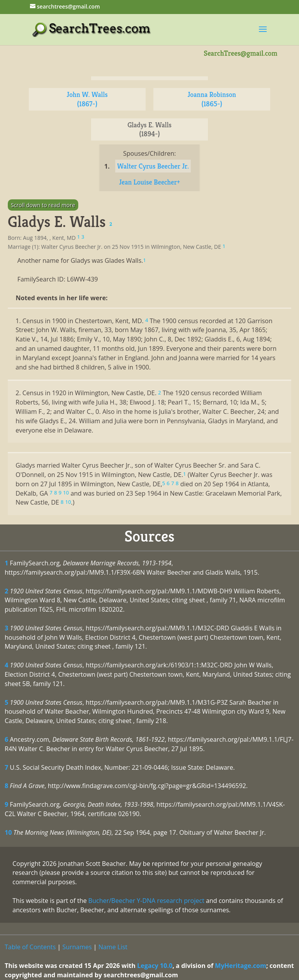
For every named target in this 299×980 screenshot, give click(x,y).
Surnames (77, 947)
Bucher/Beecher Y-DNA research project (146, 901)
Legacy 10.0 (155, 966)
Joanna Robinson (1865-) (212, 99)
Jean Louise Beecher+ (150, 182)
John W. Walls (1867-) (87, 99)
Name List (113, 947)
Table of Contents (30, 947)
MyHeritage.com (241, 966)
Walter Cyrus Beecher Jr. (153, 166)
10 (8, 832)
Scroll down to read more (43, 205)
